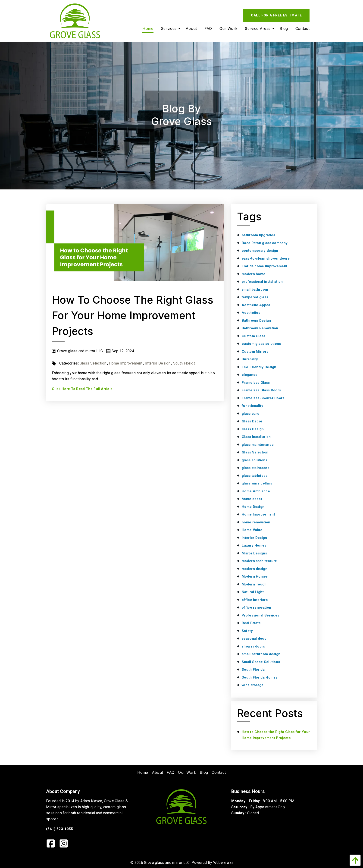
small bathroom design (261, 654)
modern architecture (259, 561)
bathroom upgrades (258, 235)
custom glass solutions (261, 344)
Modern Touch (254, 584)
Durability (250, 359)
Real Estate (251, 623)
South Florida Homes (260, 677)
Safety (247, 631)
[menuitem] (143, 772)
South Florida (184, 363)
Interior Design (158, 363)
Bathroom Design (256, 321)
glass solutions (255, 460)
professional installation (262, 282)
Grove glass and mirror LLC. (167, 863)
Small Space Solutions (261, 662)
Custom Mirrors (255, 352)
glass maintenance (258, 445)
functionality (252, 406)
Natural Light (253, 592)
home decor (252, 499)
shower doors (253, 646)
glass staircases (255, 468)
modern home (253, 274)
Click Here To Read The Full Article (82, 389)
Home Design (253, 507)
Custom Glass (253, 336)
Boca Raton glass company (265, 243)
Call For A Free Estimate (276, 15)
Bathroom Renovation (260, 328)
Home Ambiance (256, 491)
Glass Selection (93, 363)
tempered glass (255, 297)
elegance (250, 375)
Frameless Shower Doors (263, 398)
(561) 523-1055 (59, 829)
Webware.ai (223, 863)
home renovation (256, 522)
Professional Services (260, 615)
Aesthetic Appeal (257, 305)
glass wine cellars (257, 483)
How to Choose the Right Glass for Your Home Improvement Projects (133, 315)
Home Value (252, 530)
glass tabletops (255, 476)
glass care (250, 414)
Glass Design (253, 429)
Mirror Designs (254, 553)
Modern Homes (255, 576)
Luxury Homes (254, 545)
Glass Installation (256, 437)
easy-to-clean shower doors (266, 258)
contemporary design (260, 251)
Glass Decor (252, 421)
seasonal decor (255, 638)
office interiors (255, 600)
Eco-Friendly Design (259, 367)
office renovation (256, 607)
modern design (255, 569)
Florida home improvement (264, 266)
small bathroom (255, 289)
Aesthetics (251, 313)
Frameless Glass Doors (261, 390)
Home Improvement (126, 363)
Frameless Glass (256, 383)
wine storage (253, 685)
